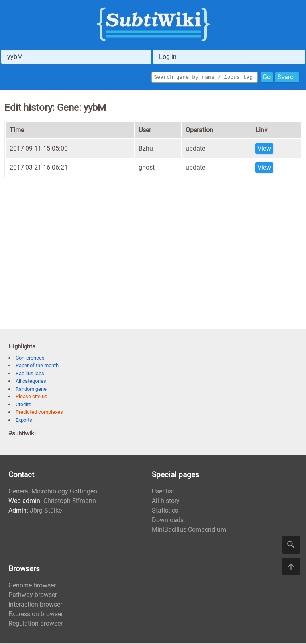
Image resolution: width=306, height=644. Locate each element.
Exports (24, 421)
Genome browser (32, 586)
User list (163, 492)
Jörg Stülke (46, 512)
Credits (24, 406)
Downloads (168, 521)
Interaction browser (35, 606)
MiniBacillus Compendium (189, 531)
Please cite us (31, 398)
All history (166, 502)
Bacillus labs (30, 375)
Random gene (31, 390)
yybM (15, 57)
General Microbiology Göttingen (53, 492)
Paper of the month (37, 367)
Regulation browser (35, 625)
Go (267, 78)
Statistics (165, 512)
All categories (31, 382)
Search (287, 78)
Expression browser (36, 615)
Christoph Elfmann (70, 502)
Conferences (30, 359)
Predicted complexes (39, 413)
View (264, 150)
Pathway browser (33, 596)
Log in (168, 57)
